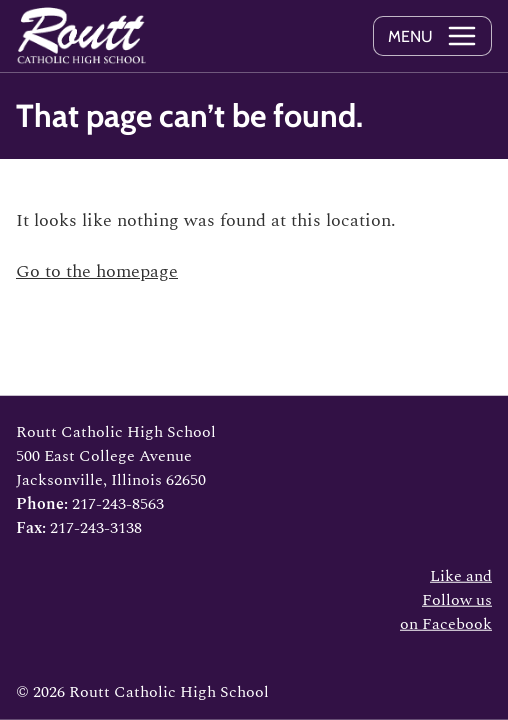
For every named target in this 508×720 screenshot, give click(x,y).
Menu (410, 36)
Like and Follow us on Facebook (446, 600)
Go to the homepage (97, 271)
